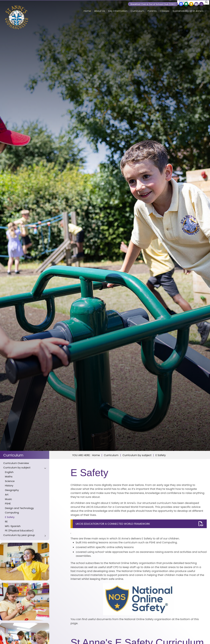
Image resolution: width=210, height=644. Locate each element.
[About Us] (100, 8)
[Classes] (165, 8)
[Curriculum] (137, 8)
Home (96, 455)
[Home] (17, 17)
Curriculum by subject (137, 455)
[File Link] (139, 524)
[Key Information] (118, 8)
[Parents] (152, 8)
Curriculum (13, 455)
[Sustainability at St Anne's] (188, 8)
